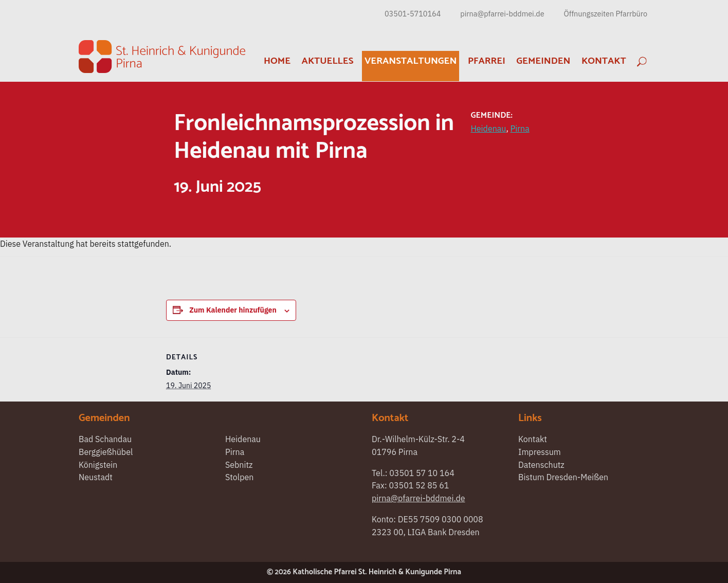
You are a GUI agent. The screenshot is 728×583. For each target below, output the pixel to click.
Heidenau (489, 129)
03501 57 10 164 (422, 473)
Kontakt (604, 61)
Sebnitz (239, 465)
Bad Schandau (105, 439)
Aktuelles (328, 61)
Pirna (520, 129)
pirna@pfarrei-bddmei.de (502, 14)
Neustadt (96, 477)
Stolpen (239, 477)
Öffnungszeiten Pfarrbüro (606, 14)
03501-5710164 (413, 14)
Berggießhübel (106, 452)
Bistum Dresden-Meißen (563, 477)
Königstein (98, 465)
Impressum (540, 452)
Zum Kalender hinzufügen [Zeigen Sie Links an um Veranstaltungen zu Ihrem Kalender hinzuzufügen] (233, 310)
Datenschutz (541, 465)
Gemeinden (543, 61)
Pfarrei (487, 61)
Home (277, 61)
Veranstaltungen (411, 61)
